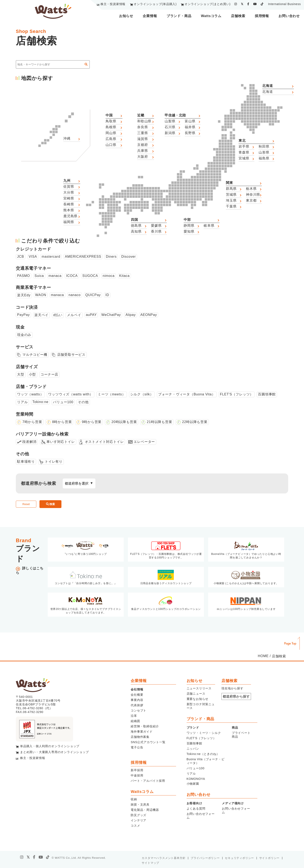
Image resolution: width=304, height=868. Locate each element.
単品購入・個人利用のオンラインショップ (50, 746)
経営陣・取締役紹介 (145, 726)
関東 (229, 183)
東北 (242, 141)
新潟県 (170, 133)
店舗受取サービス (71, 355)
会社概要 (137, 695)
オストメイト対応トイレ (104, 442)
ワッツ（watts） (30, 394)
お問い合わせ (289, 16)
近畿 (141, 115)
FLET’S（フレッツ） (201, 738)
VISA (33, 257)
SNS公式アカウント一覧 (148, 742)
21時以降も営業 (159, 422)
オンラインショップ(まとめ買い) (208, 4)
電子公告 (137, 747)
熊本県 (69, 210)
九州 (67, 181)
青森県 (244, 152)
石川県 (170, 127)
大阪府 (142, 157)
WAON (41, 295)
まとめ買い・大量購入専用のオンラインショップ (54, 752)
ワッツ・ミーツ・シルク (204, 733)
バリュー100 (63, 402)
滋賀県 (142, 139)
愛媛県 (156, 226)
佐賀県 (69, 187)
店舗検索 (238, 16)
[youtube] (255, 4)
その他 (83, 402)
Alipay (130, 315)
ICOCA (72, 276)
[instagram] (236, 4)
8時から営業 (62, 422)
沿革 (134, 716)
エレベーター (144, 442)
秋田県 (264, 146)
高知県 (136, 231)
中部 (187, 220)
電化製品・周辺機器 (145, 810)
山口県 (111, 145)
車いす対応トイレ (61, 442)
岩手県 (244, 146)
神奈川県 (253, 195)
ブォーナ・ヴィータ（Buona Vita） (187, 394)
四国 (134, 220)
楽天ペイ (41, 315)
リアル (22, 402)
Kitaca (124, 276)
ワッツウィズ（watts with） (71, 394)
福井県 (190, 127)
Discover (128, 257)
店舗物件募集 (140, 737)
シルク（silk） (142, 394)
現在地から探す (232, 688)
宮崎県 (69, 198)
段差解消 (29, 442)
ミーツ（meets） (112, 394)
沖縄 (67, 138)
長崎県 (69, 204)
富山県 (190, 121)
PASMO (24, 276)
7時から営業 (32, 422)
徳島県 (136, 226)
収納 (134, 799)
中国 (109, 115)
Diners (111, 257)
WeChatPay (111, 315)
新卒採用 (137, 770)
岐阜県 (209, 226)
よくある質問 (196, 809)
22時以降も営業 (195, 422)
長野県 (190, 133)
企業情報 (150, 16)
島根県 (111, 127)
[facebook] (248, 4)
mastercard (51, 257)
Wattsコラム (211, 16)
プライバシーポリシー (205, 858)
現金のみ (24, 335)
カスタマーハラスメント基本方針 (164, 858)
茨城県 (231, 195)
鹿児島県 (70, 216)
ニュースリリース (199, 688)
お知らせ (126, 16)
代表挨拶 (137, 705)
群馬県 (231, 189)
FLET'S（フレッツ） (237, 394)
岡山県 (111, 133)
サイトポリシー (269, 858)
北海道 (267, 86)
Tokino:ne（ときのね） (203, 754)
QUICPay (93, 295)
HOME (263, 656)
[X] (28, 857)
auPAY (91, 315)
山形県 (264, 152)
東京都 (251, 200)
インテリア (138, 820)
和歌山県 (144, 121)
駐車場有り (26, 462)
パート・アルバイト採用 (148, 781)
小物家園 (193, 784)
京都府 (142, 145)
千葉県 (231, 206)
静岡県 (189, 226)
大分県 (69, 192)
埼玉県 (231, 200)
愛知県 (189, 231)
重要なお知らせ (198, 699)
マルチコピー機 (35, 355)
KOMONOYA (196, 779)
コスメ (135, 826)
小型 (33, 374)
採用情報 (262, 16)
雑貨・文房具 (140, 805)
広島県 (111, 139)
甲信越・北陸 (175, 115)
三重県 (142, 133)
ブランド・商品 (179, 16)
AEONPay (149, 315)
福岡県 (69, 222)
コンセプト (138, 710)
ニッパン (193, 749)
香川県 (156, 231)
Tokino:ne (40, 402)
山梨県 (170, 121)
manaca (55, 276)
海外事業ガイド (142, 732)
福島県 (264, 158)
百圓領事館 (267, 394)
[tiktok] (262, 4)
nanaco (75, 295)
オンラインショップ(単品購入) (155, 4)
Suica (39, 276)
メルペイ (74, 315)
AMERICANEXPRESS (83, 257)
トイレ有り (54, 462)
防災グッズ (138, 815)
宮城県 (244, 158)
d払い (58, 315)
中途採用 (137, 775)
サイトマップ (150, 863)
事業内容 (137, 700)
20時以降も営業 (124, 422)
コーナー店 (49, 374)
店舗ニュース (196, 694)
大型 (21, 374)
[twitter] (242, 4)
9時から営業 (92, 422)
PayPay (23, 315)
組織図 (135, 721)
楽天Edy (24, 295)
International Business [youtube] (284, 4)
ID (107, 295)
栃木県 (251, 189)
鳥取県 (111, 121)
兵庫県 (142, 151)
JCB (21, 257)
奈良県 (142, 127)
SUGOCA (90, 276)
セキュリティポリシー (239, 858)
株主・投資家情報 (113, 4)
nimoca (109, 276)
